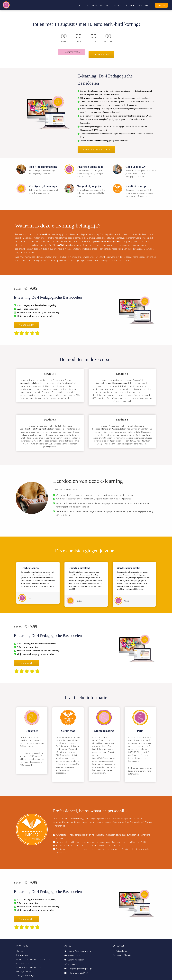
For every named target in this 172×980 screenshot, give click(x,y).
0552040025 (73, 962)
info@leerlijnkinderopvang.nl (80, 966)
